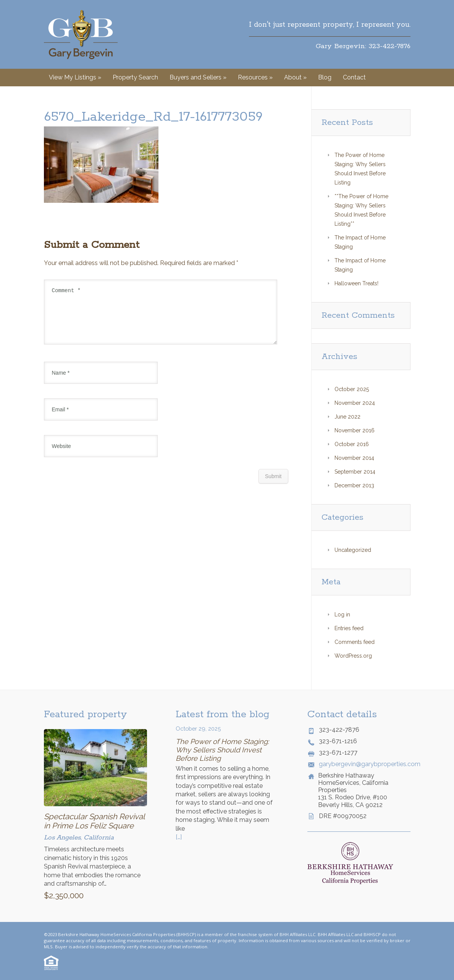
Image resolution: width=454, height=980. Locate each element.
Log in (342, 615)
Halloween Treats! (356, 283)
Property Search (135, 77)
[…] (179, 837)
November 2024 (355, 403)
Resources (255, 77)
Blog (325, 77)
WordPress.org (353, 656)
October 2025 (352, 389)
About (295, 77)
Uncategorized (353, 550)
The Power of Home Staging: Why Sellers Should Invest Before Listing (222, 750)
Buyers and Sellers (198, 77)
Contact (354, 77)
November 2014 (354, 458)
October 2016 (352, 444)
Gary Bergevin (81, 34)
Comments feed (355, 642)
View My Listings (75, 77)
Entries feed (349, 628)
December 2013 (354, 485)
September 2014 (355, 472)
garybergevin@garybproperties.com (365, 764)
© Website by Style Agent (236, 947)
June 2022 (347, 417)
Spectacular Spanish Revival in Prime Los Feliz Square (94, 821)
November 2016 (355, 430)
